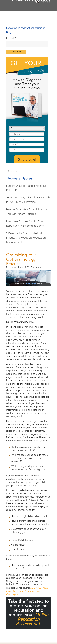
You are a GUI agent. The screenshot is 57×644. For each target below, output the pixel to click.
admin (39, 268)
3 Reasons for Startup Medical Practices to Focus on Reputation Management (26, 238)
